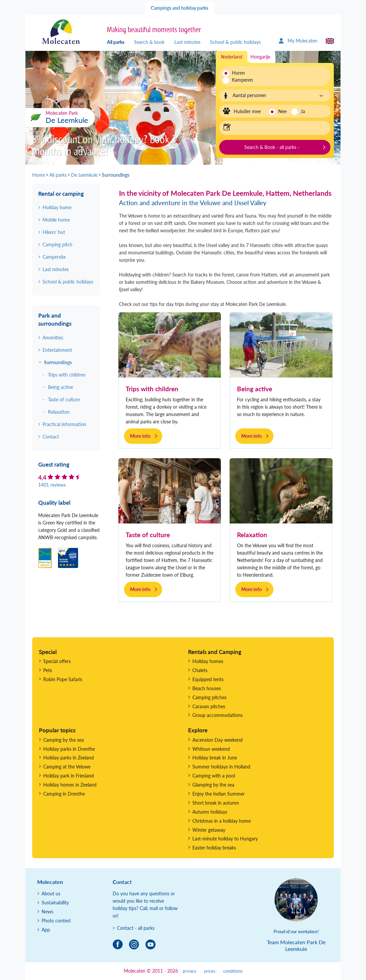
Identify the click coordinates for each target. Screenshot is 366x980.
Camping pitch (57, 244)
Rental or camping (61, 194)
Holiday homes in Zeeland (70, 785)
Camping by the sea (64, 740)
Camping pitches (209, 697)
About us (51, 893)
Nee (282, 111)
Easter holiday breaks (214, 848)
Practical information (64, 424)
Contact (51, 437)
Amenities (53, 338)
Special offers (57, 661)
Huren (238, 73)
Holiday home (57, 207)
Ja (303, 111)
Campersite (54, 257)
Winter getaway (209, 830)
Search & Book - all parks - (272, 147)
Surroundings (58, 362)
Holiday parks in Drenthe (69, 749)
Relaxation (252, 535)
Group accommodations (218, 715)
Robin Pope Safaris (63, 679)
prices (210, 971)
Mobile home (56, 220)
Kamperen (240, 80)
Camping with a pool (214, 776)
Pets (48, 670)
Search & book (149, 42)
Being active (255, 389)
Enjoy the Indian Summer (219, 794)
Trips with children (152, 389)
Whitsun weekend (211, 749)
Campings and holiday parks (179, 8)
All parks (116, 42)
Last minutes (187, 42)
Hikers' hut (54, 232)
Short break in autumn (216, 803)
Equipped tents (208, 679)
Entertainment (57, 350)
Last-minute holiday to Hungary (225, 839)
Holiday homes (208, 661)
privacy (190, 971)
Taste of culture (148, 535)
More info (140, 436)
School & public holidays (235, 42)
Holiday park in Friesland (69, 776)
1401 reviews (52, 485)
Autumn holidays (210, 812)
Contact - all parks (136, 928)
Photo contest (56, 921)
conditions (233, 971)
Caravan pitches (209, 706)
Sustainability (55, 903)
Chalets (200, 670)
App (46, 930)
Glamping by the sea (213, 785)
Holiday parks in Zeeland (69, 758)
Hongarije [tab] (260, 57)
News (47, 912)
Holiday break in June (215, 758)
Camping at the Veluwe (67, 767)
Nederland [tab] (232, 57)
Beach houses (207, 688)
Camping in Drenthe (64, 794)
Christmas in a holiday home (222, 821)
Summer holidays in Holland (221, 767)
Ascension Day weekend (218, 740)
